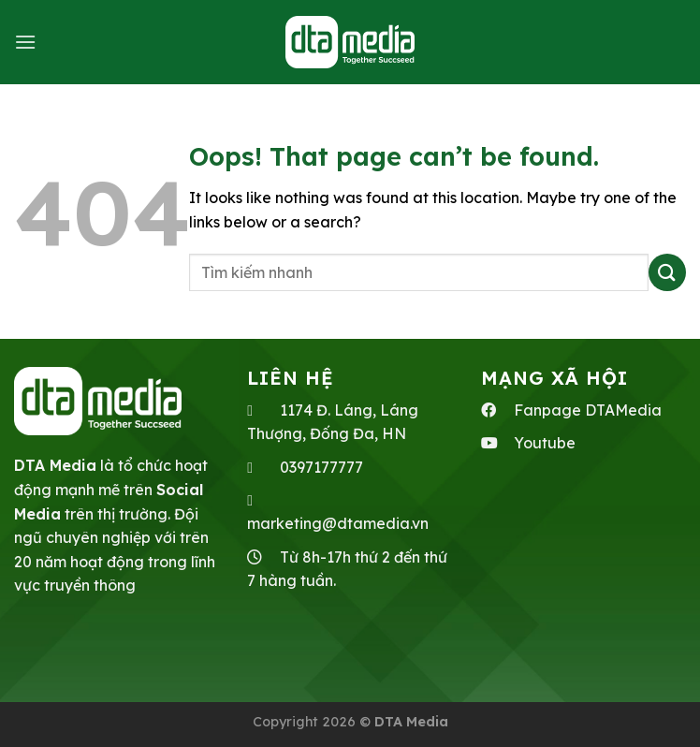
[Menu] (25, 42)
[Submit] (667, 272)
